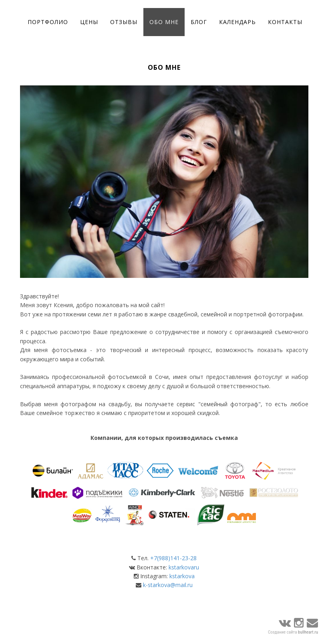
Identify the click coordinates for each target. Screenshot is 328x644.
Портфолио (48, 22)
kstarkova (182, 576)
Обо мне (164, 22)
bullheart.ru (308, 632)
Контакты (285, 22)
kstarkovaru (184, 567)
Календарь (237, 22)
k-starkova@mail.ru (168, 585)
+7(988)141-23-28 (173, 558)
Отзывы (124, 22)
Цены (89, 22)
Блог (199, 22)
